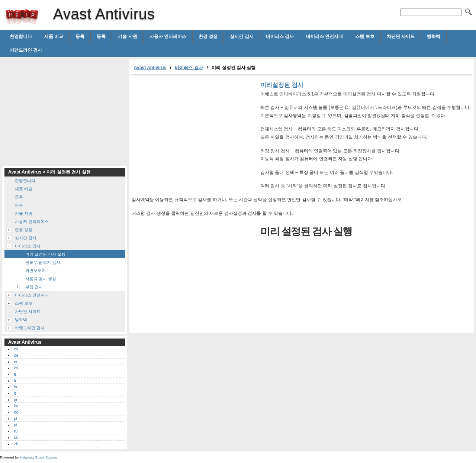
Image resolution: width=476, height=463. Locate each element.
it (15, 393)
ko (16, 406)
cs (16, 349)
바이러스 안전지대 (324, 36)
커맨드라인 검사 (26, 50)
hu (16, 387)
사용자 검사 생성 (41, 279)
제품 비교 (54, 36)
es (16, 368)
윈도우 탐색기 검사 (43, 262)
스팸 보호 (365, 36)
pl (15, 418)
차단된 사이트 (401, 36)
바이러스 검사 (280, 36)
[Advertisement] (194, 131)
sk (16, 437)
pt (15, 425)
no (16, 412)
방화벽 (434, 36)
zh (16, 444)
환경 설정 (208, 36)
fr (15, 381)
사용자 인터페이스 (168, 36)
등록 (80, 36)
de (16, 355)
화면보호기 (36, 271)
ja (15, 399)
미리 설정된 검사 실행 (45, 254)
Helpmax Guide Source (38, 457)
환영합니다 (21, 36)
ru (16, 431)
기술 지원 (127, 36)
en (16, 362)
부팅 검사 (34, 287)
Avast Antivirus (22, 17)
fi (15, 374)
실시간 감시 (242, 36)
